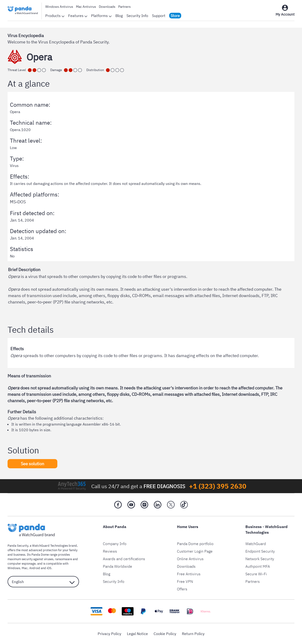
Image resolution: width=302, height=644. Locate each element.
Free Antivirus (189, 574)
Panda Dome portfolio (195, 544)
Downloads (107, 7)
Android (35, 568)
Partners (124, 7)
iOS (49, 568)
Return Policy (193, 634)
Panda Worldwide (117, 566)
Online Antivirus (190, 559)
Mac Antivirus (86, 7)
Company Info (115, 544)
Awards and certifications (124, 559)
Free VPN (185, 581)
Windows (14, 568)
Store (175, 16)
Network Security (260, 559)
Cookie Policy (165, 634)
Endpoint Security (260, 551)
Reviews (110, 551)
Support (159, 16)
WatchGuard (256, 544)
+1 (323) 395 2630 (218, 486)
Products (55, 16)
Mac (25, 568)
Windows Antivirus (59, 7)
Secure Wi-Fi (256, 574)
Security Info (137, 16)
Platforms (101, 16)
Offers (182, 589)
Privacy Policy (109, 634)
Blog (119, 16)
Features (78, 16)
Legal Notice (137, 634)
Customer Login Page (195, 551)
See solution (32, 464)
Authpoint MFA (258, 566)
